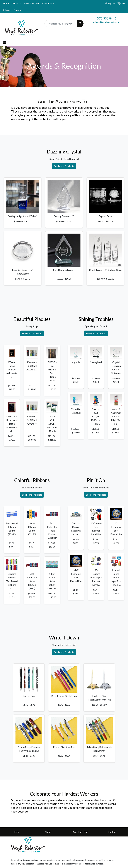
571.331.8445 (107, 18)
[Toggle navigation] (5, 43)
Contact (112, 832)
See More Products (64, 166)
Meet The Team (32, 3)
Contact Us (48, 3)
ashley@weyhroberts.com (107, 22)
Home (6, 3)
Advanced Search (12, 10)
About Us (17, 3)
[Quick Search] (61, 24)
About (48, 832)
